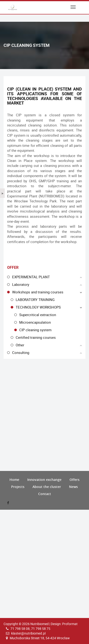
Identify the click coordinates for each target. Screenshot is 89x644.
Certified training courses (36, 337)
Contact (45, 494)
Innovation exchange (44, 480)
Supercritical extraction (38, 315)
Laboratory (21, 284)
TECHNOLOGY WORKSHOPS (38, 307)
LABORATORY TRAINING (35, 300)
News (73, 487)
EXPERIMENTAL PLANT (31, 277)
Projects (18, 487)
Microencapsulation (35, 322)
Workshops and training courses (38, 292)
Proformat (70, 624)
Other (20, 345)
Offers (75, 480)
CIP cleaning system (35, 330)
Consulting (21, 352)
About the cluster (47, 487)
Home (14, 480)
